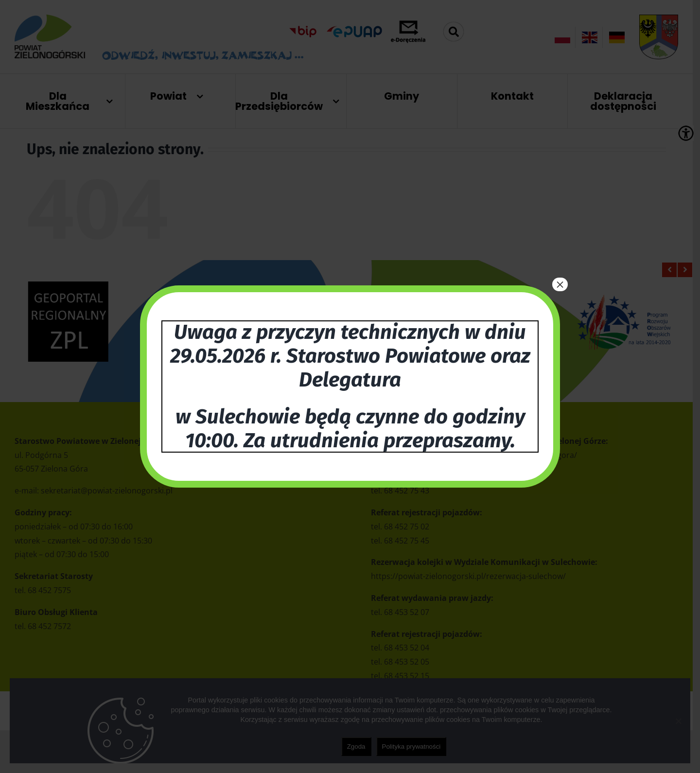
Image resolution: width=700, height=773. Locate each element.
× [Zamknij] (560, 284)
